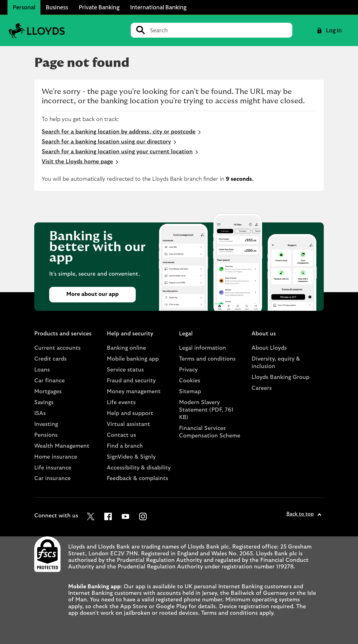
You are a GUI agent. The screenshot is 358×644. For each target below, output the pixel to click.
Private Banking (99, 7)
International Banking (158, 7)
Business (57, 7)
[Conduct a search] (219, 30)
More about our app (92, 294)
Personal (24, 7)
